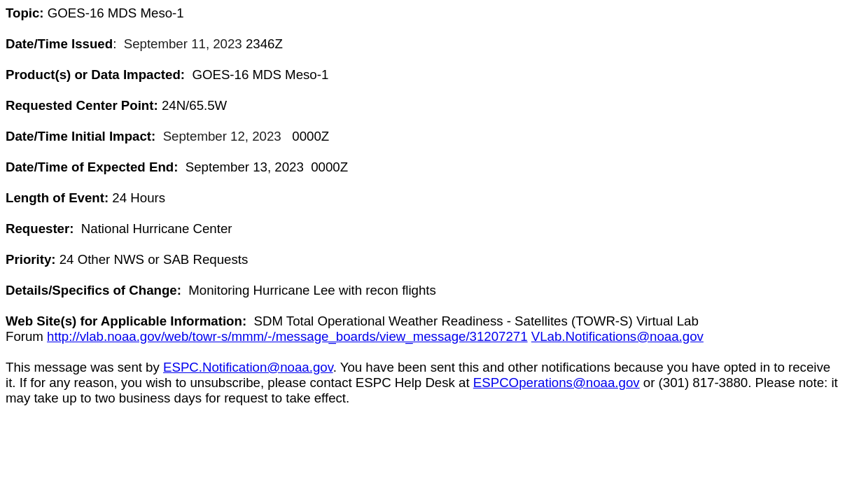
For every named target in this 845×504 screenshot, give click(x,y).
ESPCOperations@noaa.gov (557, 383)
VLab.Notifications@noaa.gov (617, 336)
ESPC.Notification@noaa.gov (248, 367)
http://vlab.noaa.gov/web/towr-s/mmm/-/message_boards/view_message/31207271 (287, 336)
